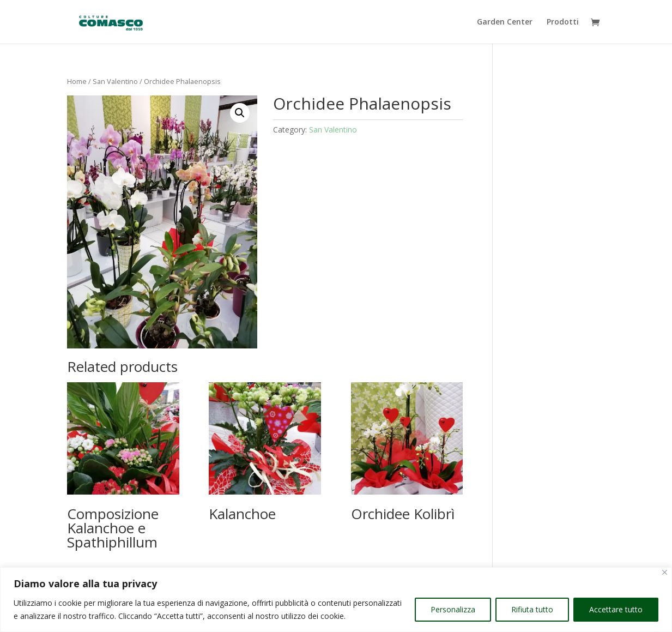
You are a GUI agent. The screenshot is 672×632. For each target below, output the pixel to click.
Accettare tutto (616, 609)
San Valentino (115, 81)
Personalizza (453, 609)
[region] (336, 600)
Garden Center (505, 22)
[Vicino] (665, 572)
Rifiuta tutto (532, 609)
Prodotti (563, 22)
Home (77, 81)
